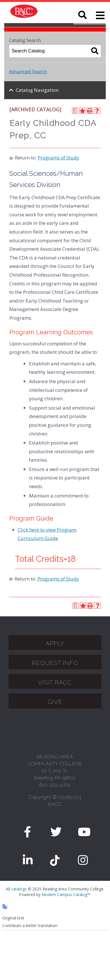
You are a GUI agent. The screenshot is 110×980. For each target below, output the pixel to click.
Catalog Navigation (37, 90)
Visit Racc (55, 682)
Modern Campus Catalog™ (66, 895)
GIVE (55, 702)
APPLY (55, 644)
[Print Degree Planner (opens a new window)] (75, 111)
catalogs (19, 889)
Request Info (55, 663)
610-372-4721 (55, 785)
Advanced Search (28, 71)
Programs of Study (59, 158)
